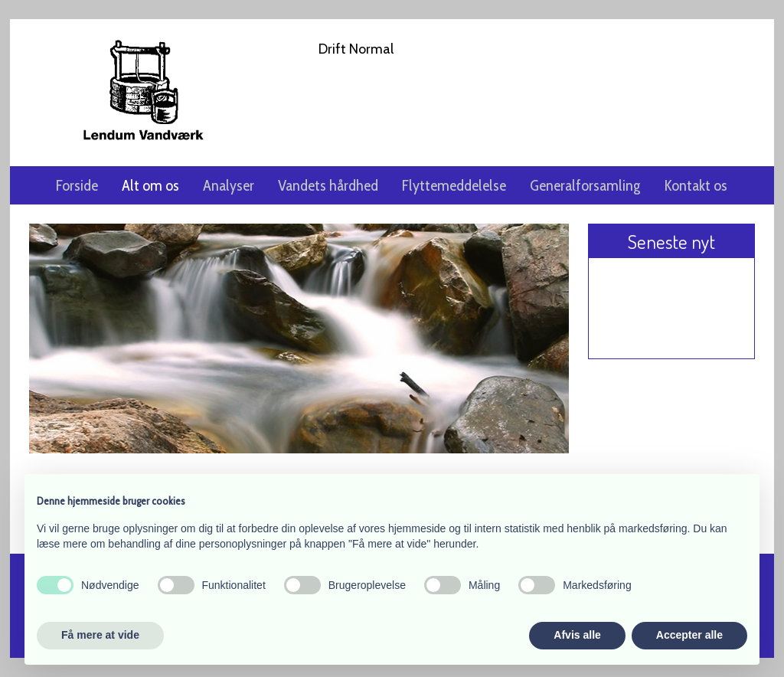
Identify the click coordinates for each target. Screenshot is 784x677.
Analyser (229, 185)
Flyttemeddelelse (454, 185)
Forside (77, 185)
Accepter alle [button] (689, 635)
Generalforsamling (585, 185)
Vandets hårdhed (328, 185)
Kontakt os (696, 185)
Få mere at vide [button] (100, 635)
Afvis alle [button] (577, 635)
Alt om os (150, 185)
